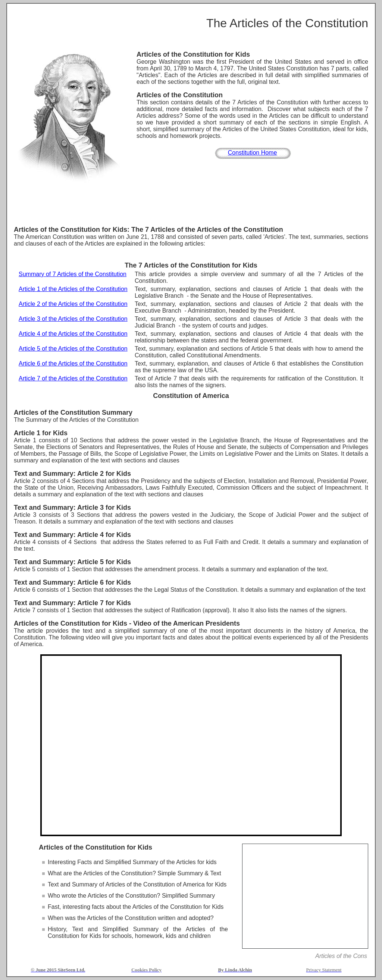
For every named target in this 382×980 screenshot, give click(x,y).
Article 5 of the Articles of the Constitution (73, 349)
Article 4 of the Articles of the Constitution (73, 334)
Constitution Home (253, 153)
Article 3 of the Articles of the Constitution (73, 319)
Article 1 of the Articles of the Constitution (73, 289)
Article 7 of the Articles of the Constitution (73, 378)
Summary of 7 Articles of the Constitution (73, 274)
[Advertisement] (191, 205)
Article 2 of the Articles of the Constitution (73, 304)
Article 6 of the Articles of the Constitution (73, 363)
